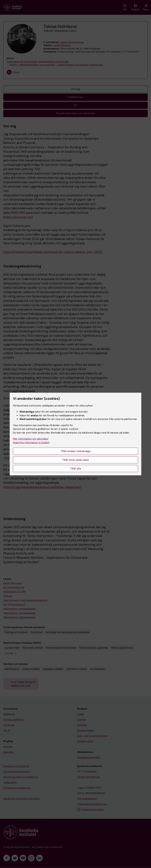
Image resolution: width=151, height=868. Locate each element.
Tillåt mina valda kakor (76, 460)
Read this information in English (31, 443)
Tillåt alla (75, 469)
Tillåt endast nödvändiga (76, 451)
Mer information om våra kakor (31, 439)
